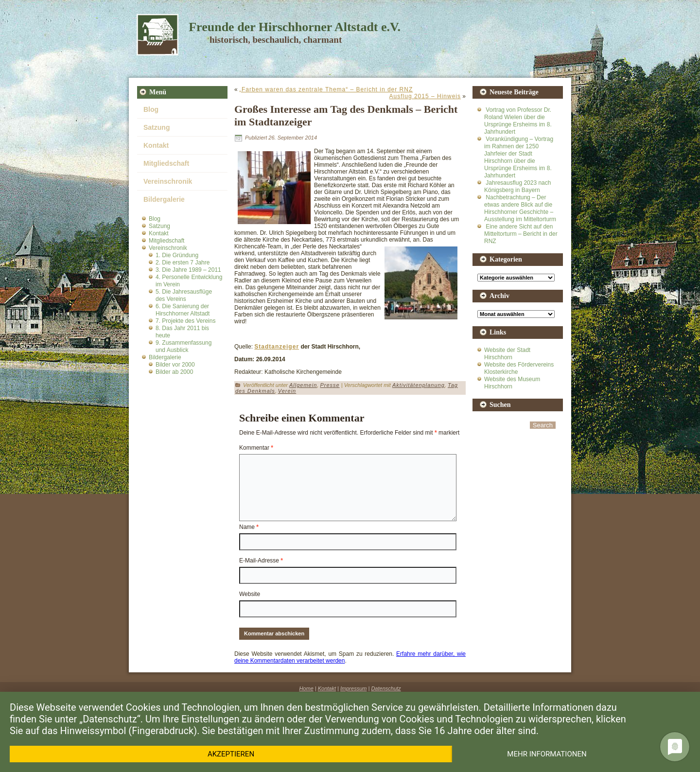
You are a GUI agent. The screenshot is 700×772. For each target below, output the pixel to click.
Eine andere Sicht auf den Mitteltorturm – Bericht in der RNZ (521, 234)
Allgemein (303, 385)
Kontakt (156, 145)
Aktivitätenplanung (419, 385)
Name (249, 527)
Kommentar (256, 448)
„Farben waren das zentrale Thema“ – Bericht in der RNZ (326, 89)
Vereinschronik (168, 181)
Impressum (353, 688)
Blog (151, 109)
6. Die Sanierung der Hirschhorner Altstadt (183, 310)
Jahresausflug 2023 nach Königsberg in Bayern (517, 186)
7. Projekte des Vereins (185, 321)
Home (306, 688)
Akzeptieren (231, 754)
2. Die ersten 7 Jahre (183, 263)
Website (250, 594)
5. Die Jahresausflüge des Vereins (184, 295)
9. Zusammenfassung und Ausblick (184, 346)
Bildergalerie (164, 199)
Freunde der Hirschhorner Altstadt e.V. (295, 27)
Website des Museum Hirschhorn (512, 383)
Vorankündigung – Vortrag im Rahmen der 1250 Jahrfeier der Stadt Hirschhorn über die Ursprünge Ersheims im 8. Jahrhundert (519, 157)
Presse (330, 385)
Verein (287, 391)
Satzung (157, 127)
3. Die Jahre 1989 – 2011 (188, 270)
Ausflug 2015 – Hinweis (425, 96)
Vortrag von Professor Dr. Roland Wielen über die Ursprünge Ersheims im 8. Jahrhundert (518, 121)
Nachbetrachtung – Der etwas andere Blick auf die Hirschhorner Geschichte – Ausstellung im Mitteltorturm (520, 208)
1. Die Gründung (177, 255)
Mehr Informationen (547, 754)
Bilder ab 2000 (174, 372)
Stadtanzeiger (277, 347)
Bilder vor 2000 (175, 365)
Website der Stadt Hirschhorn (507, 354)
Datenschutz (386, 688)
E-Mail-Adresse (261, 561)
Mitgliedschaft (166, 163)
